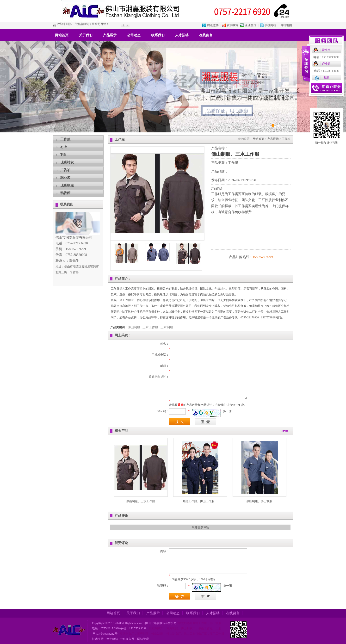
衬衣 (64, 147)
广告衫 (65, 170)
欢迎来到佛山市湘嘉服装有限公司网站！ (83, 25)
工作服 (65, 139)
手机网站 (270, 25)
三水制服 (167, 327)
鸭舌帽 (65, 193)
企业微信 (251, 25)
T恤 (63, 155)
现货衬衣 (67, 162)
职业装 (65, 178)
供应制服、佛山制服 (259, 501)
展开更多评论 (200, 527)
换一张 (228, 411)
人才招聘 (182, 35)
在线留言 (206, 35)
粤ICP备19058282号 (105, 634)
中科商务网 (127, 639)
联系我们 (158, 35)
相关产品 (121, 431)
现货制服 (67, 185)
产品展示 (110, 35)
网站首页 (62, 35)
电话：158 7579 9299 (326, 57)
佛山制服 (134, 327)
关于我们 (86, 35)
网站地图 (286, 25)
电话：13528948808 (326, 71)
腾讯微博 (213, 25)
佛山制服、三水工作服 (141, 501)
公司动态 (134, 35)
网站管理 (143, 639)
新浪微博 (232, 25)
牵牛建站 (112, 639)
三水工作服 (150, 327)
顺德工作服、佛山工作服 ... (200, 501)
